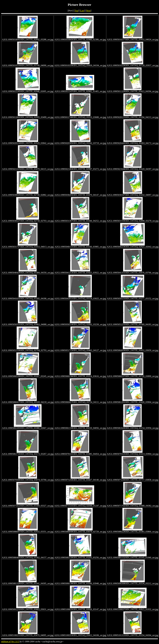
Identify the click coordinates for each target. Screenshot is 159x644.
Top (76, 11)
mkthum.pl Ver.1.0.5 (10, 642)
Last (82, 11)
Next (88, 11)
